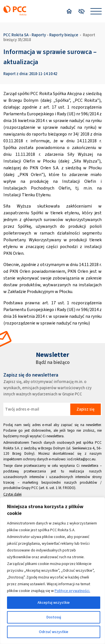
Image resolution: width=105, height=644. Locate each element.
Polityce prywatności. (72, 591)
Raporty (39, 35)
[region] (53, 571)
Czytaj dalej (12, 494)
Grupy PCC (30, 488)
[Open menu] (96, 11)
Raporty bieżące (64, 35)
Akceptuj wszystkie (54, 603)
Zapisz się (85, 409)
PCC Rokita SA (16, 35)
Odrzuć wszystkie (54, 632)
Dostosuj (54, 617)
